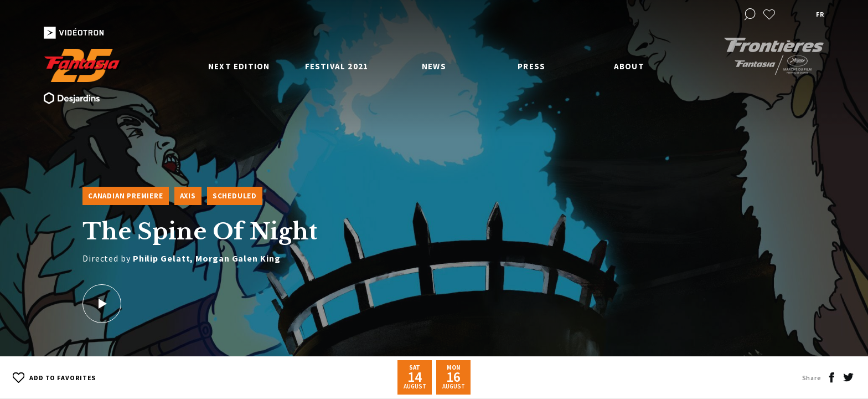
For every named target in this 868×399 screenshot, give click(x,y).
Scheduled (235, 196)
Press (531, 66)
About (629, 66)
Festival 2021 (337, 66)
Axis (188, 196)
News (434, 66)
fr (820, 14)
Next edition (239, 66)
